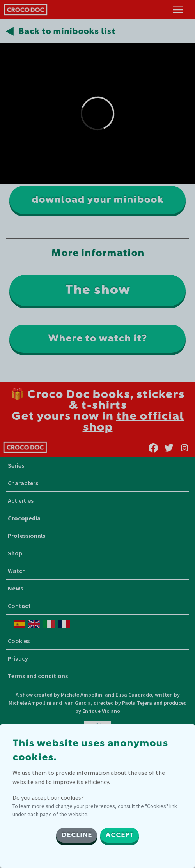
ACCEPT (120, 835)
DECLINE (77, 835)
